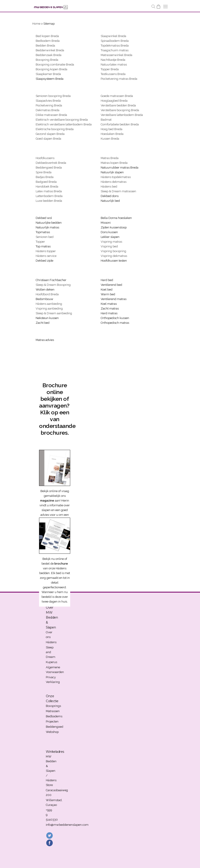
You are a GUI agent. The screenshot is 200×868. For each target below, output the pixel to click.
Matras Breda (110, 158)
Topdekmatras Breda (115, 46)
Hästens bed (109, 187)
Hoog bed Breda (112, 129)
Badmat (106, 120)
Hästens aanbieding (49, 304)
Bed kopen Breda (47, 36)
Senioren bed (45, 237)
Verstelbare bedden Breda (118, 105)
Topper (40, 242)
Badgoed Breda (46, 182)
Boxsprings (53, 706)
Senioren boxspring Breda (53, 96)
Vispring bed (109, 246)
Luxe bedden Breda (49, 201)
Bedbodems (54, 716)
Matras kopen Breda (114, 163)
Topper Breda (110, 69)
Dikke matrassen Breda (51, 115)
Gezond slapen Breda (50, 134)
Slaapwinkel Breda (113, 36)
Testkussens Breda (113, 74)
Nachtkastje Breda (113, 60)
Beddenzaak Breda (49, 55)
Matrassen (53, 711)
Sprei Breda (44, 172)
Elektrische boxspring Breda (55, 129)
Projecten (52, 721)
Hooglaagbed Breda (114, 101)
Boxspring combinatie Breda (55, 65)
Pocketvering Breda (49, 105)
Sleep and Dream (51, 652)
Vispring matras (111, 242)
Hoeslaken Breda (112, 134)
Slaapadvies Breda (48, 101)
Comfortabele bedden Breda (120, 124)
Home (36, 24)
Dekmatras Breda (48, 110)
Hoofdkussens (45, 158)
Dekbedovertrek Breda (51, 163)
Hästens (51, 642)
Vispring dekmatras (114, 256)
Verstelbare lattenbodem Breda (122, 115)
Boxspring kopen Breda (51, 69)
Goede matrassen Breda (117, 96)
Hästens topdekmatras (116, 177)
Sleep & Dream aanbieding (54, 313)
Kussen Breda (110, 139)
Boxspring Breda (47, 60)
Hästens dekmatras (114, 182)
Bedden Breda (45, 46)
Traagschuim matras (115, 50)
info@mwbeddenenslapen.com (67, 825)
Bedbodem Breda (48, 41)
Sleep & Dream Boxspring (53, 285)
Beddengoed (55, 727)
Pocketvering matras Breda (119, 79)
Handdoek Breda (47, 187)
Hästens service (46, 256)
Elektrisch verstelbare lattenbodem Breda (64, 124)
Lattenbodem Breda (49, 196)
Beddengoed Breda (49, 168)
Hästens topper (46, 251)
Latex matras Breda (49, 191)
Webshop (52, 732)
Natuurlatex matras (114, 65)
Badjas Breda (45, 177)
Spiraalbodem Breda (115, 41)
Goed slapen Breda (48, 139)
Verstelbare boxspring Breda (120, 110)
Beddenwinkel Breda (50, 50)
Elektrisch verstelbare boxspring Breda (62, 120)
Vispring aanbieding (49, 308)
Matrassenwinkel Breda (116, 55)
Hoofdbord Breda (47, 294)
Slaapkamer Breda (48, 74)
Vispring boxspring (113, 251)
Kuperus (51, 662)
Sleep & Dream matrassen (118, 191)
